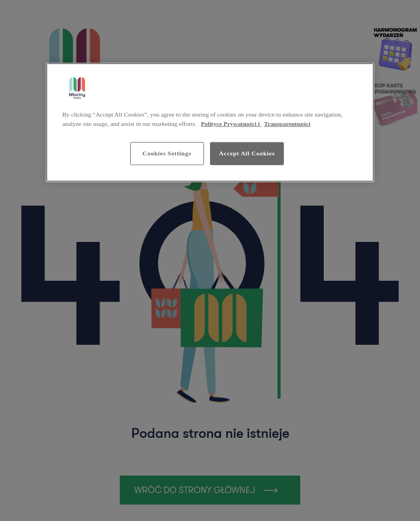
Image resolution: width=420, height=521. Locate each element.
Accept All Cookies (247, 153)
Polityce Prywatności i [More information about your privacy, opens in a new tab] (231, 124)
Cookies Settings (167, 153)
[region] (210, 122)
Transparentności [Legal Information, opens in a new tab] (287, 124)
